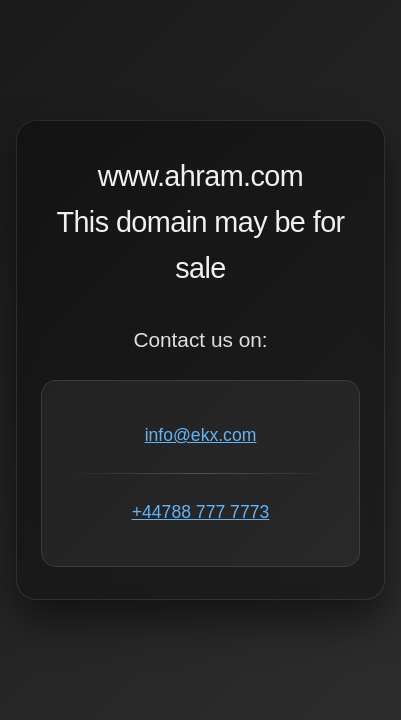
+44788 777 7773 (200, 512)
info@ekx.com (201, 435)
